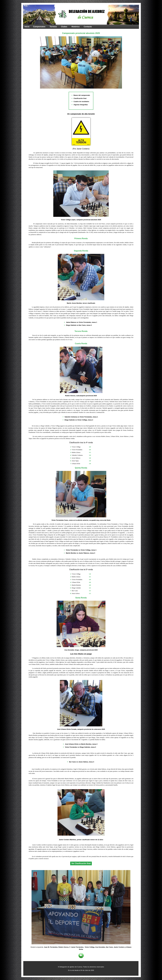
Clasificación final (80, 98)
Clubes (64, 27)
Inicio (27, 27)
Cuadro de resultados (81, 102)
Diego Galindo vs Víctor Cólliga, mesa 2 (79, 420)
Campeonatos (39, 27)
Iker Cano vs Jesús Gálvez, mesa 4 (82, 762)
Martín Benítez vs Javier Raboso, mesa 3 (80, 553)
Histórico (75, 27)
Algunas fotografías (81, 105)
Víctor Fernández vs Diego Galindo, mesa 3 (80, 747)
